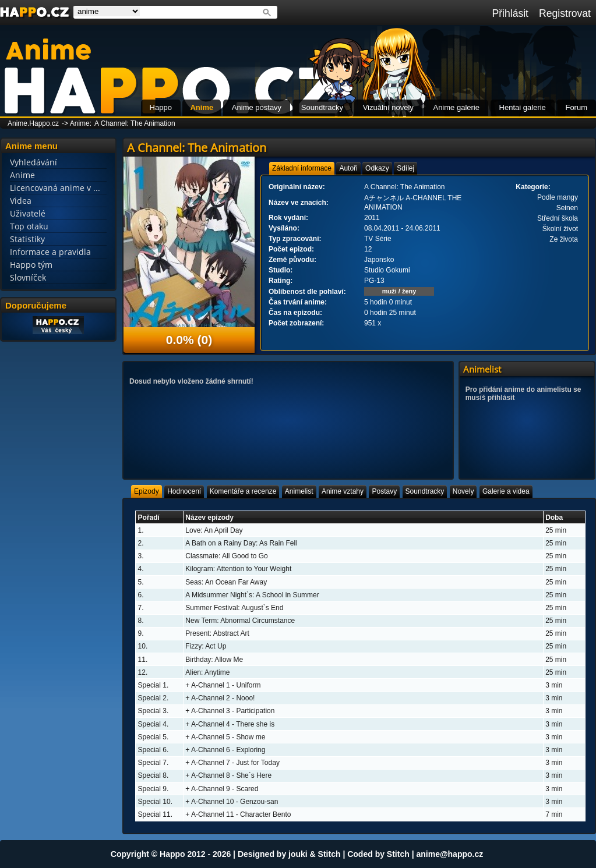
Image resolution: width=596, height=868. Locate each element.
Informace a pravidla (50, 252)
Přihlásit (510, 13)
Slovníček (28, 277)
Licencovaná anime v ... (55, 188)
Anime (202, 107)
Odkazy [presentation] (377, 168)
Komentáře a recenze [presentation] (243, 491)
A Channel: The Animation (135, 123)
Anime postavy (257, 107)
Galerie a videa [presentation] (506, 491)
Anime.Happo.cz (33, 123)
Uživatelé (28, 213)
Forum (576, 107)
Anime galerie (456, 107)
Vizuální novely (388, 107)
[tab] (302, 168)
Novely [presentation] (463, 491)
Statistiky (27, 239)
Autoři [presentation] (348, 168)
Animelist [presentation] (299, 491)
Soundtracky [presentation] (425, 491)
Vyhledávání (33, 162)
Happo (161, 107)
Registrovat (565, 13)
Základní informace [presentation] (302, 168)
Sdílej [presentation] (405, 168)
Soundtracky (322, 107)
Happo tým (31, 265)
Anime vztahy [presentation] (343, 491)
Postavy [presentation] (384, 491)
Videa (21, 201)
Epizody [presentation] (147, 491)
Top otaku (29, 226)
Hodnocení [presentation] (184, 491)
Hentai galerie (523, 107)
